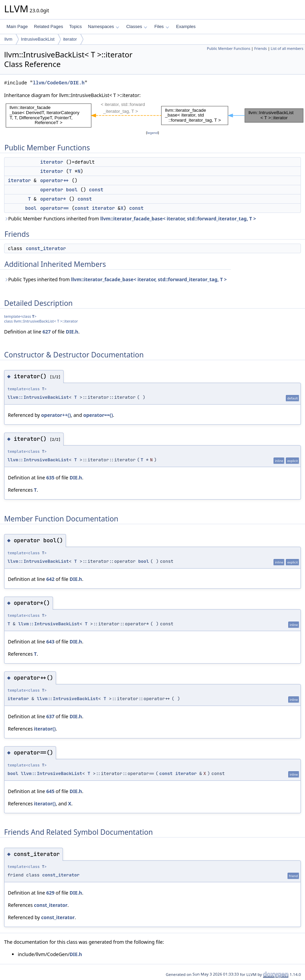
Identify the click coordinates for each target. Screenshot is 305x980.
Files (162, 26)
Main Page (17, 26)
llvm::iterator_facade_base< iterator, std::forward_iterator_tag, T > (178, 219)
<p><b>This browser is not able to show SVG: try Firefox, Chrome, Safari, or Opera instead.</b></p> (155, 114)
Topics (75, 26)
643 (50, 642)
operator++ (54, 180)
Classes (137, 26)
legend (152, 133)
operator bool (59, 190)
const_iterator (46, 248)
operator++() (56, 415)
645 (50, 791)
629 (50, 893)
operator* (53, 199)
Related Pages (48, 26)
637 (50, 716)
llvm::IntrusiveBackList (38, 397)
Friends (260, 49)
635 (50, 478)
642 (50, 579)
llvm (8, 39)
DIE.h (72, 332)
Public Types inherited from (115, 279)
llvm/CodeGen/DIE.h (59, 83)
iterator (70, 39)
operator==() (98, 415)
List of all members (287, 49)
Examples (186, 26)
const (96, 190)
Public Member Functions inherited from (130, 219)
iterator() (45, 729)
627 (47, 332)
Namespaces (103, 26)
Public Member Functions (229, 49)
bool (31, 208)
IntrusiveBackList (38, 39)
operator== (54, 208)
